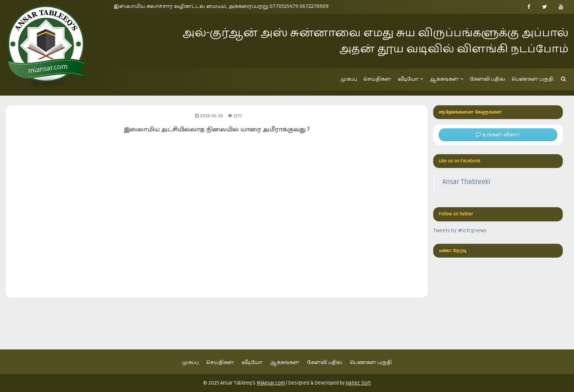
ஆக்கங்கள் (446, 79)
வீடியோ (410, 79)
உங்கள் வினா (498, 135)
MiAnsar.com (271, 383)
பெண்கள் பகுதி (533, 79)
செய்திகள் (377, 79)
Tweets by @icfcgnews (460, 231)
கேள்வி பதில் (488, 79)
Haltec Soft (358, 383)
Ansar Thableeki (466, 182)
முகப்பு (349, 79)
